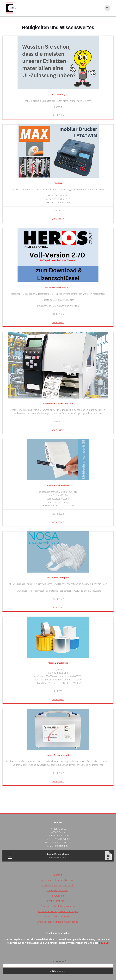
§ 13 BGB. (104, 943)
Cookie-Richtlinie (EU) (58, 901)
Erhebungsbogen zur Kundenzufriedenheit (58, 922)
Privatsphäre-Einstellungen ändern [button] (58, 906)
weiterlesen (58, 219)
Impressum (58, 896)
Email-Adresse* (58, 961)
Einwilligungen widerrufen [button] (58, 917)
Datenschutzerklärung (58, 890)
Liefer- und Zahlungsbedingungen (58, 880)
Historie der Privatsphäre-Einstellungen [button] (58, 911)
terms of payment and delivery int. (58, 885)
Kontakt (58, 107)
